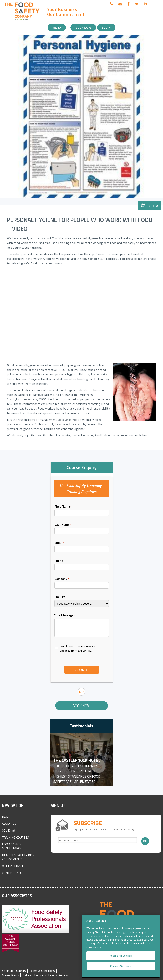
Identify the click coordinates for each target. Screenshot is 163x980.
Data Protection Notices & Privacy (45, 975)
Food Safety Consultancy (12, 846)
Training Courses (15, 837)
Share (150, 205)
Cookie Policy (10, 975)
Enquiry (61, 597)
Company (62, 579)
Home (6, 817)
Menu (57, 28)
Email (59, 543)
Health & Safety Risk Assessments (18, 857)
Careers (21, 971)
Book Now (83, 28)
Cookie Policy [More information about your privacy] (94, 952)
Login (106, 28)
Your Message (65, 615)
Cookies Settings (121, 970)
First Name (63, 506)
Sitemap (7, 971)
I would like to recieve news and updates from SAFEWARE (79, 648)
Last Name (63, 524)
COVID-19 (8, 830)
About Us (9, 824)
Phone (60, 561)
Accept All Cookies (121, 960)
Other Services (14, 866)
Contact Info (12, 873)
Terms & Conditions (42, 971)
